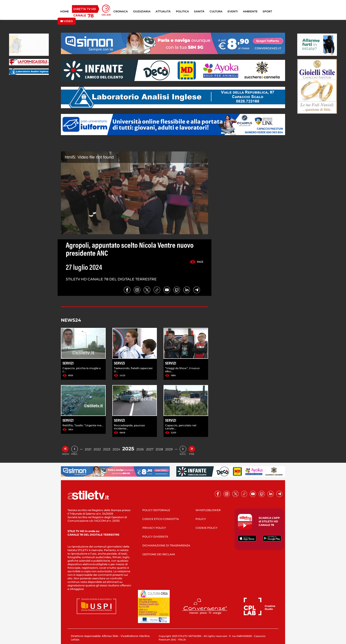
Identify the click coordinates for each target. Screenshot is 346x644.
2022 (97, 449)
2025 (128, 449)
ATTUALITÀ (163, 11)
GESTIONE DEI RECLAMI (159, 554)
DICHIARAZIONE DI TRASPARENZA (166, 545)
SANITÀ (199, 11)
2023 (107, 449)
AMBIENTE (250, 11)
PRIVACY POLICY (154, 528)
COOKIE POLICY (207, 528)
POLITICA (182, 11)
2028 (159, 449)
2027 (150, 449)
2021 (88, 449)
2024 (116, 449)
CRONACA (121, 11)
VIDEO (67, 21)
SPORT (267, 11)
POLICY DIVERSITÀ (155, 537)
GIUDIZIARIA (142, 11)
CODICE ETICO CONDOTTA (161, 519)
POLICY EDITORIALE (156, 510)
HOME (65, 11)
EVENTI (233, 11)
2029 (169, 449)
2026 (140, 449)
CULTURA (216, 11)
